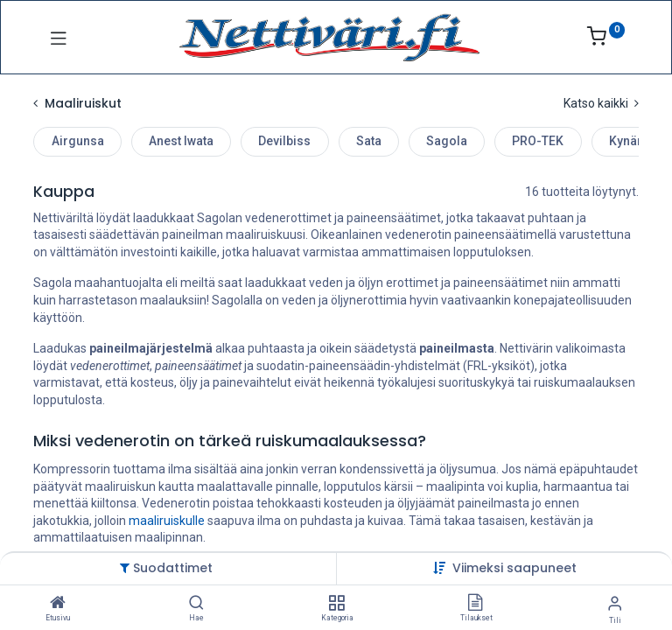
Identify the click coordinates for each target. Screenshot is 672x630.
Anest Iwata (181, 141)
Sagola (447, 141)
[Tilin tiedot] (615, 603)
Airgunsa (78, 141)
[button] (514, 568)
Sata (369, 141)
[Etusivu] (58, 604)
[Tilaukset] (475, 604)
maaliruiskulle (167, 521)
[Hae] (196, 604)
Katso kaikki (601, 103)
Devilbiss (284, 141)
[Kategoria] (336, 604)
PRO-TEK (538, 141)
